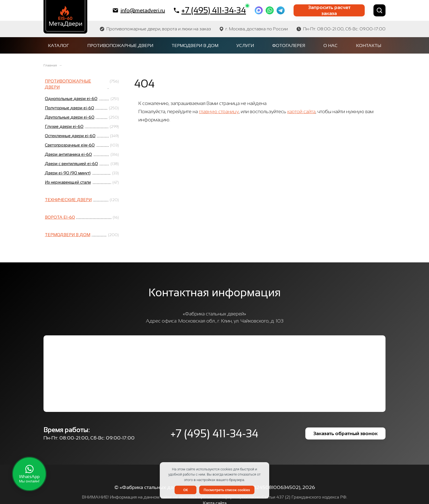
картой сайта (301, 112)
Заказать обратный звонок (345, 433)
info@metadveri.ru (139, 10)
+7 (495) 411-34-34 (210, 10)
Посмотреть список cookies (227, 490)
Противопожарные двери (120, 46)
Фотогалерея (289, 46)
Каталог (58, 46)
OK (186, 490)
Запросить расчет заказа (329, 10)
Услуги (245, 46)
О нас (331, 46)
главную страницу (219, 112)
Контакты (369, 46)
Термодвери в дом (195, 46)
